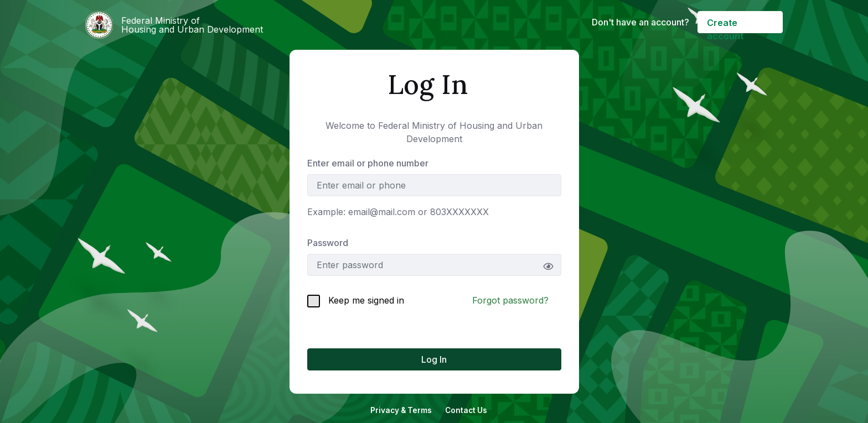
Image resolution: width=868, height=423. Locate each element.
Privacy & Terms (401, 410)
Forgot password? (510, 300)
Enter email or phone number (368, 163)
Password (328, 243)
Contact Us (466, 410)
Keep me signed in (356, 301)
